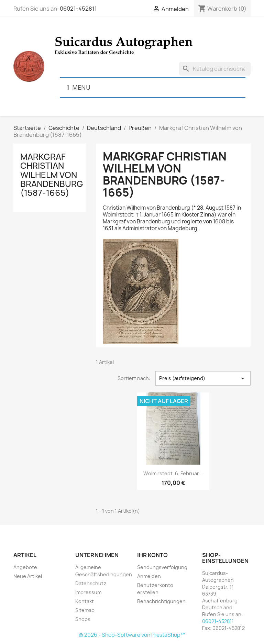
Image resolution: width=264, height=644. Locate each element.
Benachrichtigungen (161, 601)
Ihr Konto (152, 555)
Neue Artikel (28, 576)
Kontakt (85, 601)
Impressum (88, 592)
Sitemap (85, 610)
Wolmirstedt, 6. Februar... (173, 473)
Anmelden (149, 576)
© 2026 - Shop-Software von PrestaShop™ (132, 635)
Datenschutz (91, 583)
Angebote (25, 567)
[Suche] (215, 69)
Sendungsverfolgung (162, 567)
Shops (83, 619)
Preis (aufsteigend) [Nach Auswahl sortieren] (203, 378)
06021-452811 (78, 9)
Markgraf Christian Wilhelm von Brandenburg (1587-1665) (52, 175)
